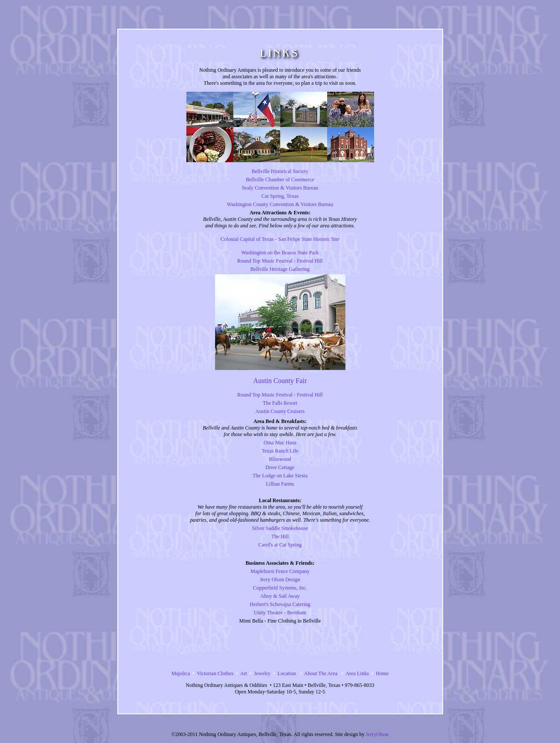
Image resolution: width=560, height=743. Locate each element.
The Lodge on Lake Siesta (280, 476)
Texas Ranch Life (280, 451)
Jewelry (262, 673)
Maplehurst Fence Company (280, 571)
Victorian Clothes (215, 673)
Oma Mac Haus (280, 443)
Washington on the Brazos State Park (280, 253)
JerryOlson (377, 734)
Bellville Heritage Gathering (280, 269)
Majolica (181, 673)
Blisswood (280, 459)
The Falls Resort (280, 403)
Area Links (357, 673)
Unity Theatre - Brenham (280, 613)
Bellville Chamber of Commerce (280, 180)
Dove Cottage (280, 467)
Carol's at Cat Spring (280, 545)
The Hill (280, 536)
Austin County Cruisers (280, 411)
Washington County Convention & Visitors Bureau (280, 204)
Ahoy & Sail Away (280, 596)
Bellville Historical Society (280, 171)
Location (287, 673)
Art (244, 673)
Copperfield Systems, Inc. (280, 588)
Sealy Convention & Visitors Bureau (280, 188)
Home (382, 673)
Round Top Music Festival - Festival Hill (280, 261)
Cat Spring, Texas (280, 196)
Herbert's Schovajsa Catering (280, 604)
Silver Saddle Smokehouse (280, 528)
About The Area (319, 673)
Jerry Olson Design (280, 580)
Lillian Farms (280, 484)
